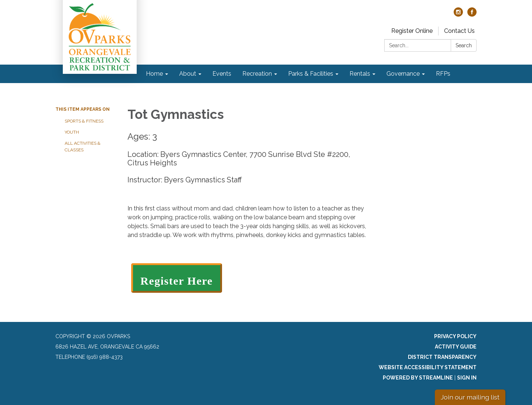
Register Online (412, 31)
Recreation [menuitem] (257, 74)
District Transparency (442, 357)
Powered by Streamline (418, 378)
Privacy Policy (455, 336)
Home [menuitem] (154, 74)
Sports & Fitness (84, 121)
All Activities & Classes (83, 147)
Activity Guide (456, 347)
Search (464, 45)
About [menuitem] (188, 74)
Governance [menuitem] (403, 74)
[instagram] (458, 15)
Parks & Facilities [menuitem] (311, 74)
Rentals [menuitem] (360, 74)
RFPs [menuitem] (443, 74)
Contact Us (459, 31)
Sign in (467, 378)
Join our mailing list (470, 397)
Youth (72, 132)
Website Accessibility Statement (428, 367)
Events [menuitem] (222, 74)
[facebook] (472, 15)
